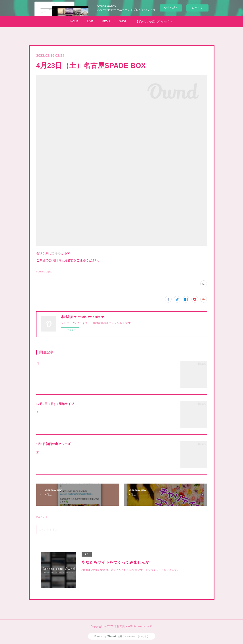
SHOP (123, 21)
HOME (74, 21)
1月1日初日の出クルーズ (54, 444)
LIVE (90, 21)
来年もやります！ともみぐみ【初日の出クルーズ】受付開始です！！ (77, 452)
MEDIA (106, 21)
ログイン (197, 8)
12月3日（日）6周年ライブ (55, 404)
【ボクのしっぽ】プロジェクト (154, 21)
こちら (56, 253)
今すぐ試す (171, 8)
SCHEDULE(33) (44, 272)
